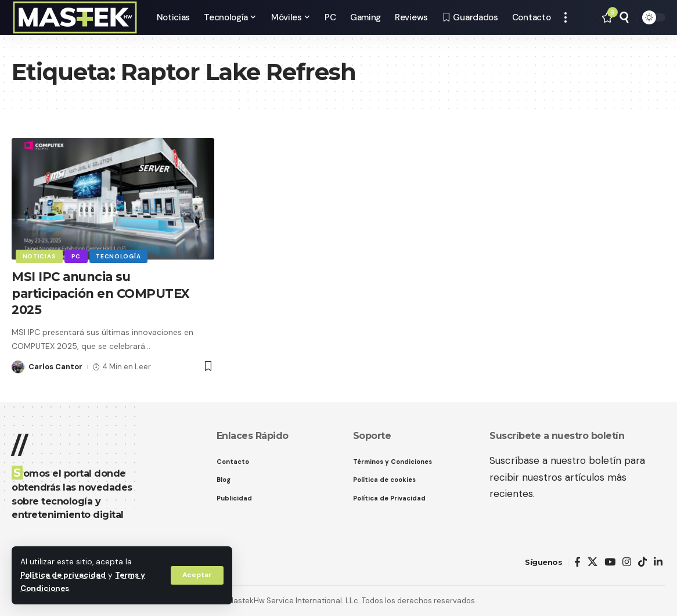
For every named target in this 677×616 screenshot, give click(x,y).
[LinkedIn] (658, 562)
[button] (197, 575)
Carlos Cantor (55, 367)
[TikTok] (642, 562)
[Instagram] (627, 562)
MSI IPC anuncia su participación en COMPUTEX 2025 (105, 293)
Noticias (39, 256)
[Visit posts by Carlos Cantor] (18, 367)
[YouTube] (610, 562)
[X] (593, 562)
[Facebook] (577, 562)
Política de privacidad (64, 576)
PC (77, 256)
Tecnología (119, 256)
